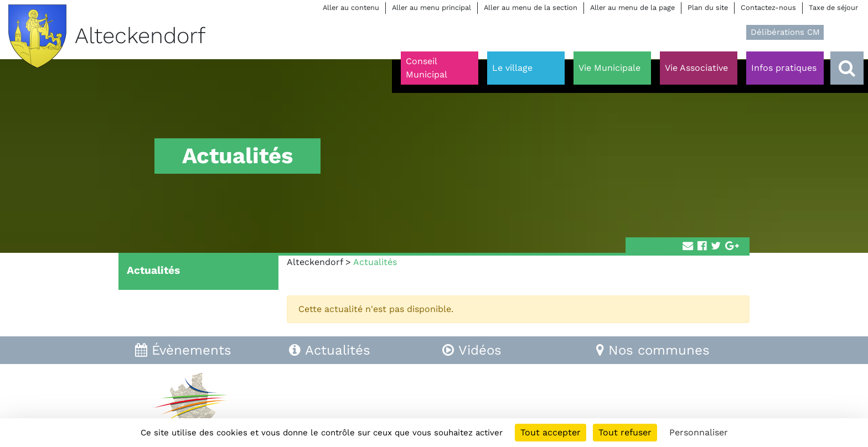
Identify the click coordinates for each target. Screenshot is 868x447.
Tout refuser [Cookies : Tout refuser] (625, 432)
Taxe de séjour (833, 7)
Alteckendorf (315, 262)
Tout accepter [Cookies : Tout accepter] (551, 432)
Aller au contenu (351, 7)
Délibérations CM (785, 32)
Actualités (153, 270)
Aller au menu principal (432, 7)
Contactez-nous (768, 7)
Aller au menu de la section (531, 7)
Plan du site (708, 7)
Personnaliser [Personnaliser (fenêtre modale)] (699, 432)
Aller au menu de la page (632, 7)
